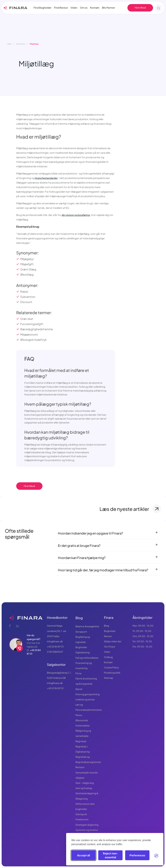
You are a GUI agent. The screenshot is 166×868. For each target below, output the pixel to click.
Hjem (10, 44)
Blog (79, 618)
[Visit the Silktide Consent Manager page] (156, 855)
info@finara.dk (55, 641)
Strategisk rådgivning (87, 825)
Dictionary (21, 44)
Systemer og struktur (87, 830)
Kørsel (79, 689)
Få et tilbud (140, 8)
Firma (78, 673)
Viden (74, 8)
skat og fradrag (84, 788)
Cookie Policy (111, 667)
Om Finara (109, 647)
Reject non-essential (110, 855)
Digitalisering (83, 652)
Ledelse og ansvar (85, 699)
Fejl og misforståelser (87, 658)
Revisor (108, 636)
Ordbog (108, 657)
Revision (80, 767)
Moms (79, 715)
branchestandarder (46, 178)
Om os (84, 8)
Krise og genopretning (87, 694)
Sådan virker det (113, 641)
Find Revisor (61, 8)
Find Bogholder (42, 8)
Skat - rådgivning (85, 783)
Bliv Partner (108, 8)
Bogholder (81, 647)
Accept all (84, 855)
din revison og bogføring (76, 215)
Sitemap (109, 678)
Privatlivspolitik (112, 673)
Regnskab (81, 741)
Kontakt (95, 8)
